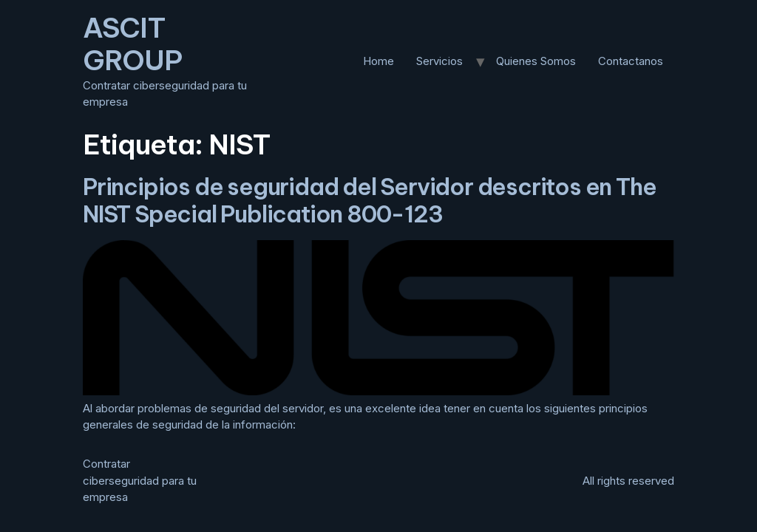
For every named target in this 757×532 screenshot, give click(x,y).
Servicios (439, 61)
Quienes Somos (536, 61)
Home (378, 61)
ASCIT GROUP (132, 44)
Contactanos (631, 61)
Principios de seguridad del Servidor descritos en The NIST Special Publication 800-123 (369, 200)
